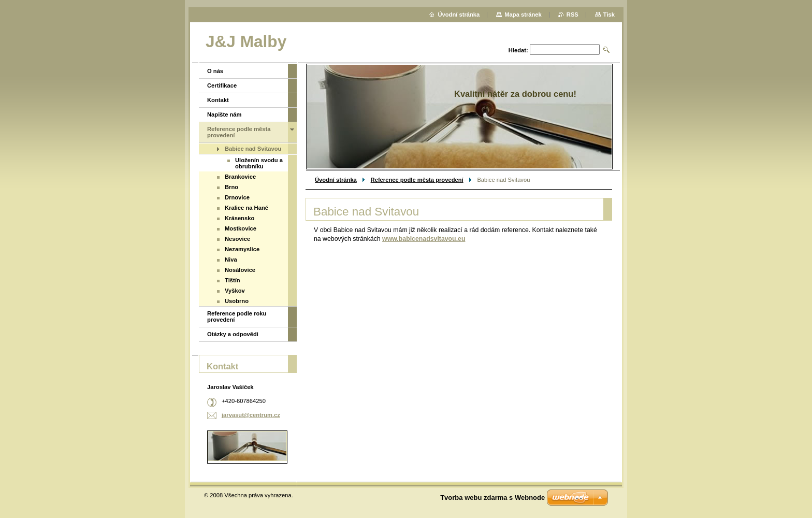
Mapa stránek (523, 15)
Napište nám (224, 114)
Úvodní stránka (336, 180)
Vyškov (235, 291)
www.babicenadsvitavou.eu (424, 239)
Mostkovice (241, 228)
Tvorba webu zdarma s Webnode (492, 498)
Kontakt (218, 100)
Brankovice (240, 177)
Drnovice (237, 197)
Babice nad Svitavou (253, 149)
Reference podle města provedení (417, 180)
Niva (231, 260)
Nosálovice (240, 270)
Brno (231, 187)
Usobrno (237, 301)
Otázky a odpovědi (233, 334)
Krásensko (240, 218)
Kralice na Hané (247, 208)
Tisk (609, 15)
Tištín (233, 280)
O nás (215, 71)
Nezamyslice (242, 249)
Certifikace (222, 85)
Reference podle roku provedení (237, 316)
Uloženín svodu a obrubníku (259, 163)
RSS (572, 15)
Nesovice (237, 239)
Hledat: (518, 50)
